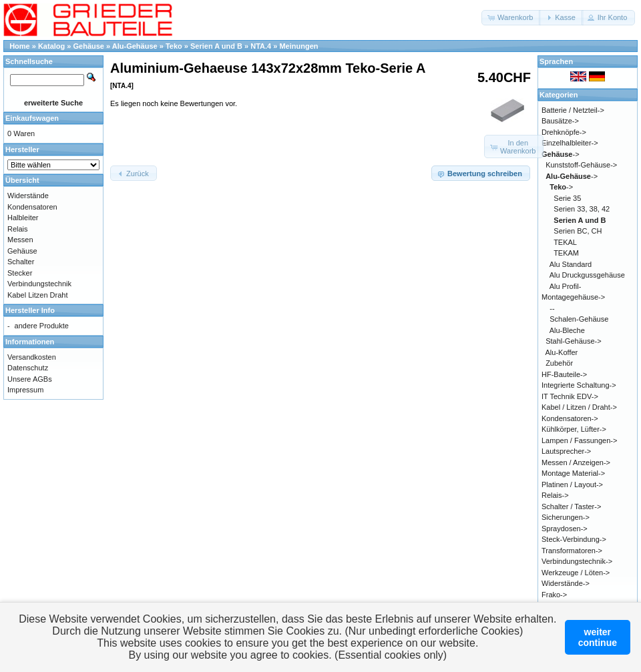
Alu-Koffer (562, 352)
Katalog (51, 46)
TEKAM (566, 253)
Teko (174, 46)
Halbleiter (23, 218)
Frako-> (554, 595)
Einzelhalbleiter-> (570, 143)
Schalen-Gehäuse (579, 319)
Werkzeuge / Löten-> (576, 573)
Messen (20, 240)
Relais (18, 229)
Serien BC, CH (578, 231)
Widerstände (28, 196)
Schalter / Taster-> (571, 507)
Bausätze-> (560, 121)
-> (561, 154)
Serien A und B (216, 46)
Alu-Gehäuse (135, 46)
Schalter (21, 262)
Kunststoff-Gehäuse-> (581, 165)
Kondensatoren (32, 207)
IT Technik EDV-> (570, 396)
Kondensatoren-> (570, 418)
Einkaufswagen (32, 118)
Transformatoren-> (572, 551)
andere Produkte (42, 326)
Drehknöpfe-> (564, 132)
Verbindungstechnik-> (577, 561)
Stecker (20, 273)
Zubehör (559, 363)
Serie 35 (567, 198)
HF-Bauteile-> (564, 374)
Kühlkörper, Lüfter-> (574, 429)
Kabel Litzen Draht (38, 295)
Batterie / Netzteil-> (573, 110)
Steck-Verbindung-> (574, 539)
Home (20, 46)
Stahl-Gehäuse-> (573, 341)
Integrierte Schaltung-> (579, 385)
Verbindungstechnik (39, 284)
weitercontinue (598, 637)
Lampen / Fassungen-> (579, 440)
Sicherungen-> (566, 517)
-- (552, 308)
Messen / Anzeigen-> (576, 462)
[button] (511, 18)
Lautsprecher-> (566, 451)
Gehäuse (89, 46)
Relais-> (555, 495)
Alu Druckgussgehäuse (587, 275)
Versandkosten (32, 357)
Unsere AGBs (30, 379)
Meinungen (298, 46)
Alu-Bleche (567, 330)
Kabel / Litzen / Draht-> (579, 407)
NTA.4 (261, 46)
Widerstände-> (566, 583)
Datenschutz (28, 368)
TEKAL (565, 242)
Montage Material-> (573, 473)
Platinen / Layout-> (572, 484)
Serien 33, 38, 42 (582, 209)
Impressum (25, 390)
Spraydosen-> (565, 529)
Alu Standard (571, 264)
